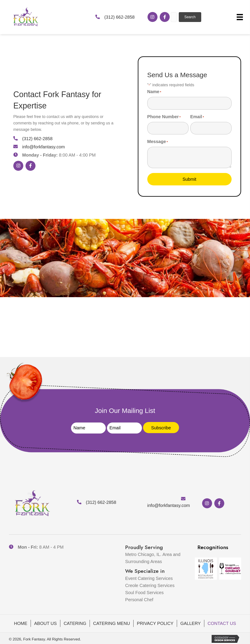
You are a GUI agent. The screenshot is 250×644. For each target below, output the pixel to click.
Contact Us (222, 622)
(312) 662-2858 (119, 17)
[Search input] (174, 17)
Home (21, 622)
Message (158, 141)
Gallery (191, 622)
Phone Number (164, 117)
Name (154, 92)
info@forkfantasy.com (43, 146)
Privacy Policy (155, 622)
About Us (45, 622)
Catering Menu (112, 622)
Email (197, 117)
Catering (75, 622)
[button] (153, 17)
